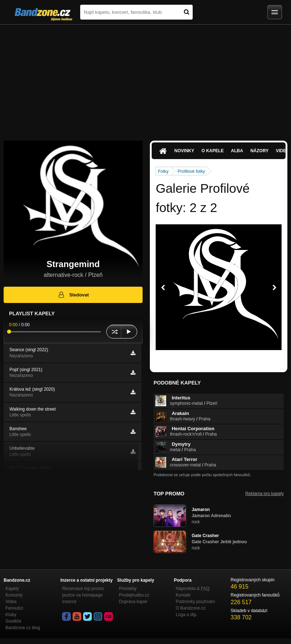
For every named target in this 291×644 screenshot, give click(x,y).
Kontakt (183, 595)
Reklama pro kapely (265, 494)
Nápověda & (192, 589)
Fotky (163, 171)
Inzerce (69, 602)
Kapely (12, 589)
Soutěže (13, 621)
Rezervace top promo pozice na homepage (83, 592)
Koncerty (14, 595)
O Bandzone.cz (190, 608)
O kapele (212, 151)
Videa (11, 602)
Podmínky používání (195, 602)
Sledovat (73, 295)
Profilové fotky (191, 171)
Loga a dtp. (187, 615)
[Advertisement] (145, 79)
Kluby (11, 615)
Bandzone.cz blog (23, 628)
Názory (259, 151)
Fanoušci (14, 608)
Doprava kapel (133, 602)
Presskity (128, 589)
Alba (237, 151)
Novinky (185, 151)
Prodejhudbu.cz (134, 595)
